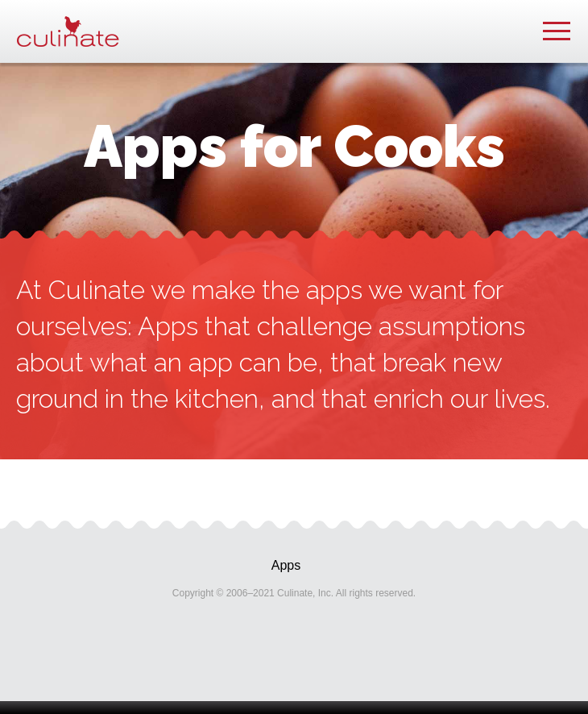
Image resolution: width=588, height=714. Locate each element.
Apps (286, 565)
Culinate (68, 31)
